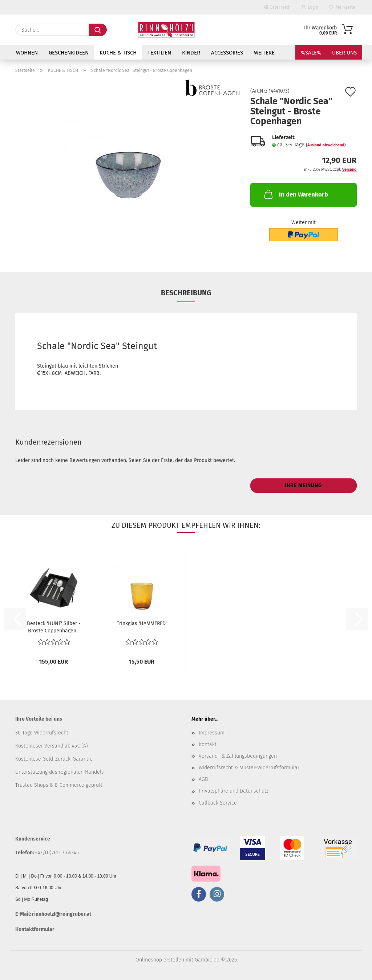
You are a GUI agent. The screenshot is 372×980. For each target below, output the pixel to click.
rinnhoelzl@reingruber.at (62, 914)
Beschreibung (186, 293)
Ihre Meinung (303, 485)
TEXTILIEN (159, 53)
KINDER (191, 53)
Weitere (264, 53)
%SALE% (311, 53)
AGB (203, 779)
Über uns (344, 53)
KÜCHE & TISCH (118, 53)
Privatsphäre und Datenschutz (234, 791)
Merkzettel (343, 7)
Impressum (212, 733)
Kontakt (208, 744)
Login (310, 7)
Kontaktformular (35, 929)
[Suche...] (98, 30)
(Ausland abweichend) (326, 145)
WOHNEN (27, 53)
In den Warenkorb (295, 194)
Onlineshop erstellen (160, 960)
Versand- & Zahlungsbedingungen (238, 756)
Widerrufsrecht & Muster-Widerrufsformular (249, 768)
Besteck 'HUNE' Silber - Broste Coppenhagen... (54, 627)
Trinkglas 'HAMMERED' (142, 623)
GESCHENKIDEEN (69, 53)
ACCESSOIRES (227, 53)
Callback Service (218, 803)
